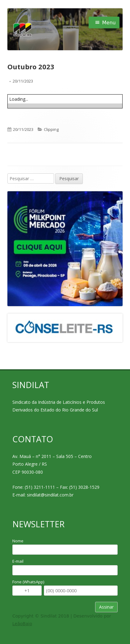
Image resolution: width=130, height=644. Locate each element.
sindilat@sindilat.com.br (50, 495)
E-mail (18, 561)
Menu (109, 23)
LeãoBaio (22, 624)
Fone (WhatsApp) (28, 582)
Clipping (51, 129)
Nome (18, 541)
